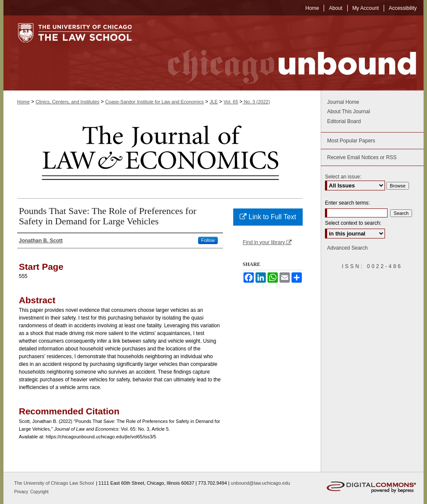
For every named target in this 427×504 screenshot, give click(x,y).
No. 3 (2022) (256, 102)
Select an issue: (343, 177)
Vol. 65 (231, 102)
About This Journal (349, 112)
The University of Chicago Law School (54, 483)
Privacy (22, 492)
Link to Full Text (268, 217)
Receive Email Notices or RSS (362, 157)
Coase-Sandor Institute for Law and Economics (154, 102)
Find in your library (267, 242)
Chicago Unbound (284, 53)
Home (23, 102)
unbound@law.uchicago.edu (260, 483)
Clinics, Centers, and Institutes (68, 102)
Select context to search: (353, 223)
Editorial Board (344, 121)
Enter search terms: (347, 203)
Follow (208, 240)
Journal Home (343, 102)
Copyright (40, 492)
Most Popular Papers (351, 141)
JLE (214, 102)
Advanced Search (347, 248)
